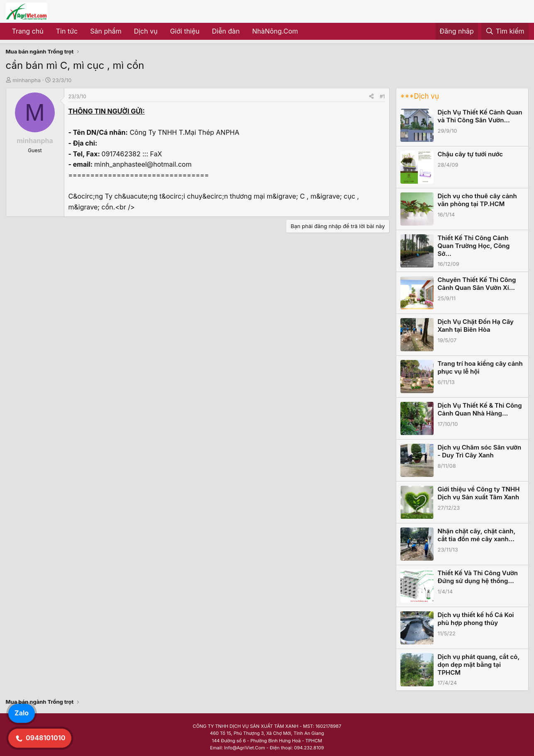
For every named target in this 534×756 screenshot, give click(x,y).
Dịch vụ (146, 31)
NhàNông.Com (275, 31)
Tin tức (67, 31)
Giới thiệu (185, 31)
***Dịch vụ (420, 96)
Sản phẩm (106, 31)
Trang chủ (28, 31)
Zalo (22, 713)
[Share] (371, 96)
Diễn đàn (226, 31)
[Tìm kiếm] (505, 32)
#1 (382, 96)
